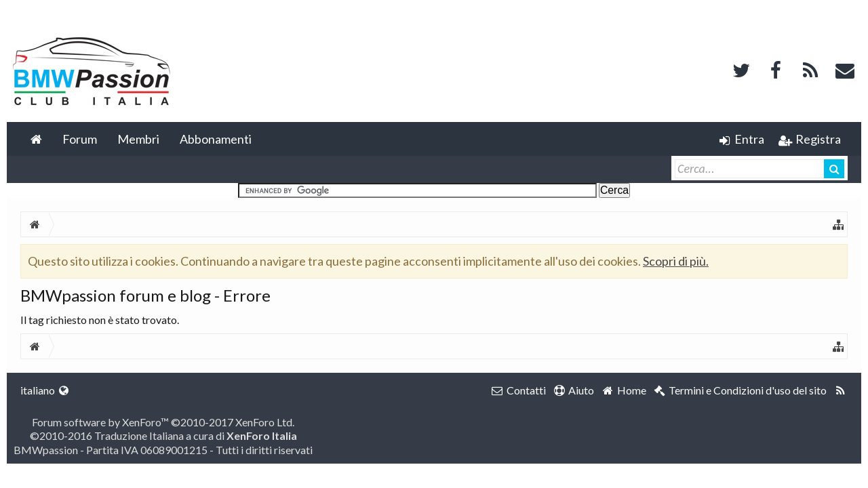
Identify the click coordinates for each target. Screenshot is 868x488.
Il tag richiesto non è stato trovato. (100, 320)
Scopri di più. (676, 261)
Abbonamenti (216, 139)
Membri (138, 139)
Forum (80, 139)
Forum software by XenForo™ (163, 422)
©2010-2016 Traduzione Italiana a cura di (163, 435)
